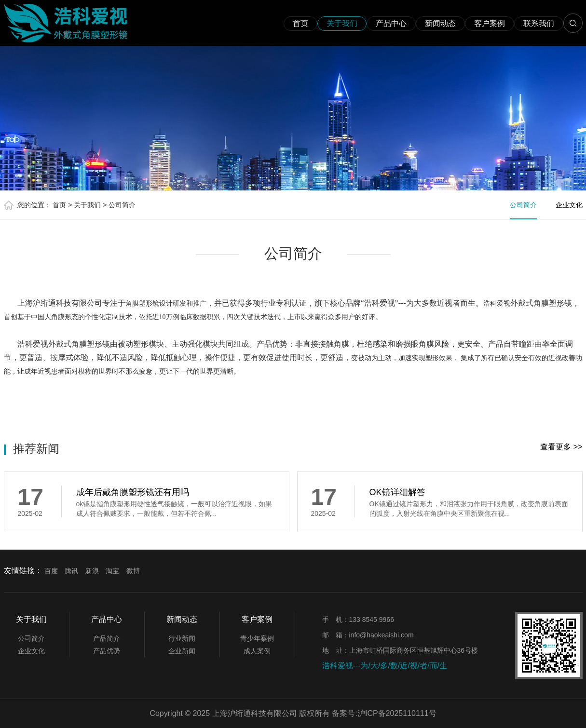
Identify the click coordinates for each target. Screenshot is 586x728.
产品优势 (107, 651)
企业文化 (569, 205)
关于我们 (342, 23)
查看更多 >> (561, 447)
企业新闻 (182, 651)
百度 (51, 571)
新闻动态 (440, 23)
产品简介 (107, 638)
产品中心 (391, 23)
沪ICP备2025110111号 (397, 713)
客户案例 (490, 23)
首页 (300, 23)
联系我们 (539, 23)
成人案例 (257, 651)
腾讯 (71, 571)
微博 (133, 571)
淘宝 (112, 571)
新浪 (92, 571)
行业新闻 (182, 638)
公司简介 (122, 205)
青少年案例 (257, 638)
